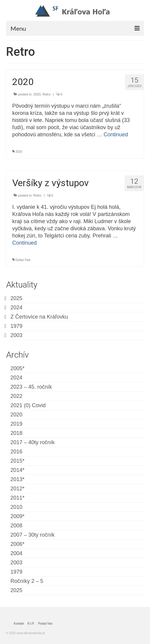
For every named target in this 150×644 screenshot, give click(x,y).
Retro (46, 94)
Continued (116, 135)
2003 (16, 335)
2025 (16, 298)
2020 (37, 94)
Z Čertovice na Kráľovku (39, 317)
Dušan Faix (23, 260)
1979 (16, 326)
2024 (16, 308)
